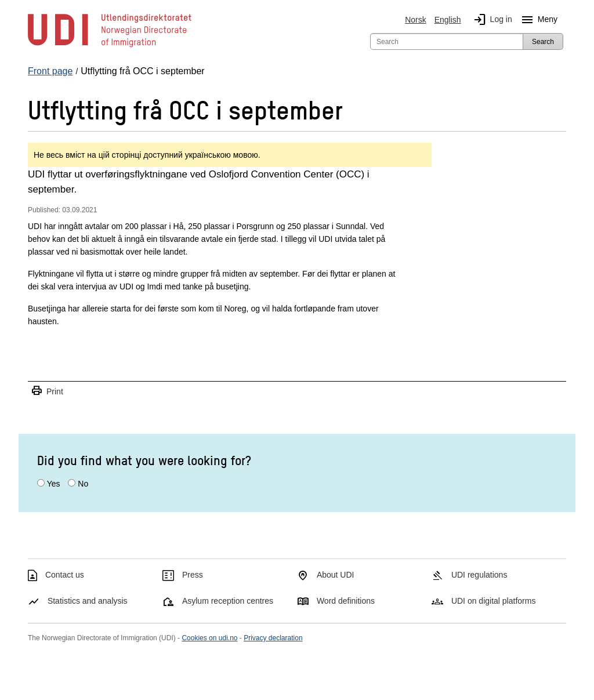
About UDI (336, 575)
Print (47, 391)
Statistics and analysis (88, 601)
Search (543, 42)
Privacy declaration (273, 638)
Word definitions (346, 601)
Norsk (416, 20)
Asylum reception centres (228, 601)
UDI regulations (479, 575)
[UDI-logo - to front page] (110, 46)
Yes (54, 484)
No (83, 484)
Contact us (65, 575)
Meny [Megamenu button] (537, 20)
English (448, 20)
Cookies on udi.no (209, 638)
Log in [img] (491, 20)
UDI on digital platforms (494, 601)
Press (193, 575)
